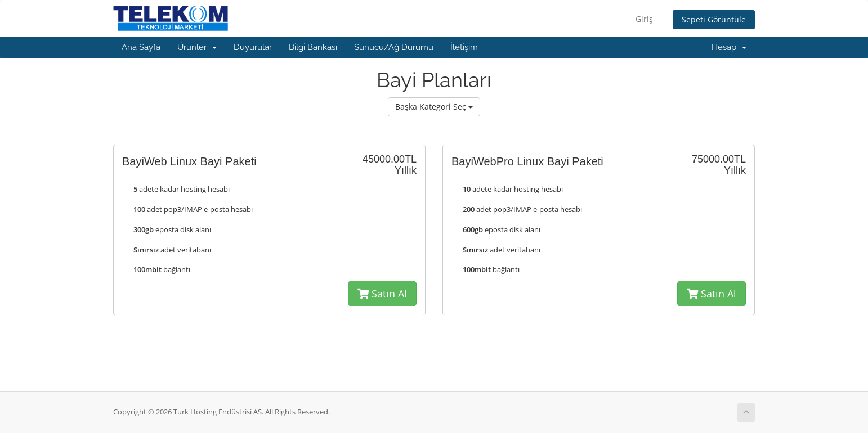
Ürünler (197, 47)
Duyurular (253, 47)
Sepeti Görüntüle (714, 19)
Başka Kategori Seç (434, 107)
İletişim (464, 47)
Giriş (644, 19)
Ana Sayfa (141, 47)
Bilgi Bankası (313, 47)
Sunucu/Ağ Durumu (394, 47)
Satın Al (382, 294)
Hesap (729, 47)
